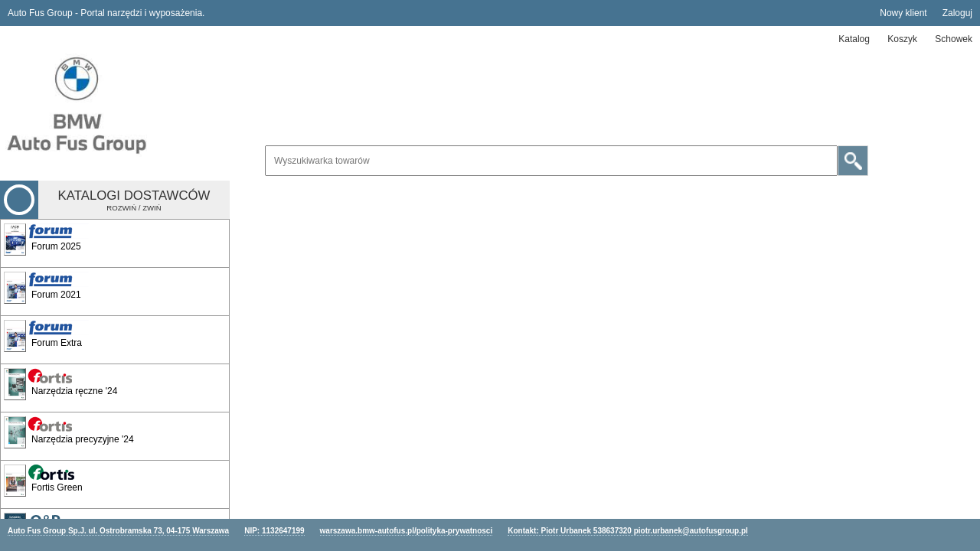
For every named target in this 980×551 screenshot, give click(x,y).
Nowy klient (903, 13)
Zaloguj (957, 13)
